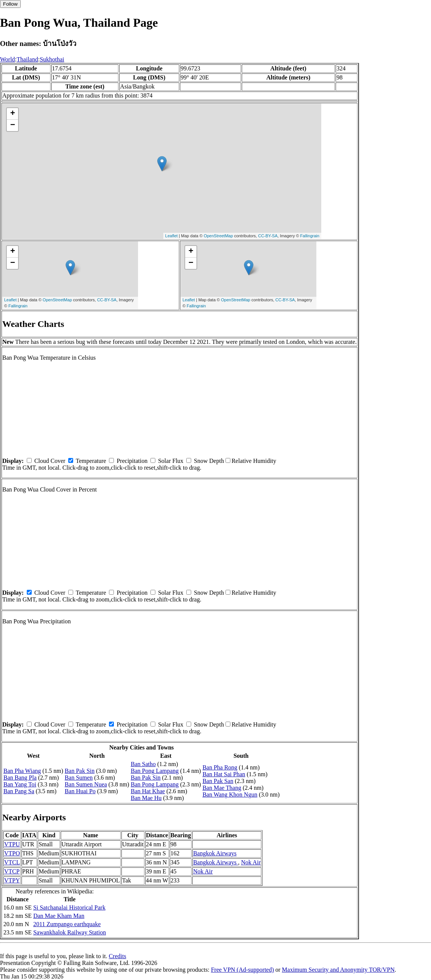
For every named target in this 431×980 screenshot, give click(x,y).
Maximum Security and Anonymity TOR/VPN (338, 970)
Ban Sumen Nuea (86, 784)
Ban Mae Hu (146, 798)
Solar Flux (171, 461)
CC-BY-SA (268, 236)
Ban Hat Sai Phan (224, 774)
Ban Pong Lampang (155, 771)
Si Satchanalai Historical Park (69, 907)
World (8, 59)
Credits (117, 956)
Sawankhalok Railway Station (70, 932)
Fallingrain (310, 236)
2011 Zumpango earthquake (67, 924)
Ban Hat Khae (148, 791)
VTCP (12, 871)
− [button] (13, 125)
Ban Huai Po (80, 791)
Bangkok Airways (215, 853)
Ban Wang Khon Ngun (230, 795)
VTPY (12, 880)
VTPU (12, 844)
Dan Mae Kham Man (59, 916)
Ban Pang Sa (19, 791)
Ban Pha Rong (220, 767)
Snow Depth (209, 461)
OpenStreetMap (218, 236)
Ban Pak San (218, 781)
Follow (10, 4)
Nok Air (251, 862)
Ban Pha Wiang (22, 771)
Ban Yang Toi (20, 784)
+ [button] (13, 114)
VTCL (12, 862)
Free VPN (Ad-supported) (242, 970)
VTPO (12, 853)
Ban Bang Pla (20, 778)
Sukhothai (52, 59)
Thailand (27, 59)
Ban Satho (143, 764)
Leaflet (171, 236)
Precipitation (132, 461)
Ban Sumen (79, 778)
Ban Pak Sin (80, 771)
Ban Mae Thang (222, 788)
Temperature (91, 461)
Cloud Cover (50, 461)
